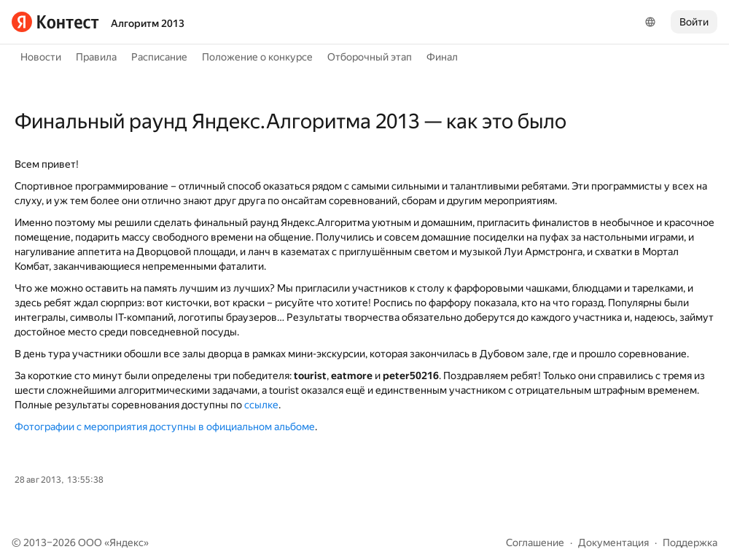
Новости (41, 57)
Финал (442, 57)
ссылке (261, 405)
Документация (613, 542)
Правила (96, 57)
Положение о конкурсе (257, 57)
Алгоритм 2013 (148, 23)
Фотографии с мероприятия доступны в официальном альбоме (165, 427)
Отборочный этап (370, 57)
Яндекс (126, 542)
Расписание (159, 57)
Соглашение (535, 542)
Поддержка (690, 542)
